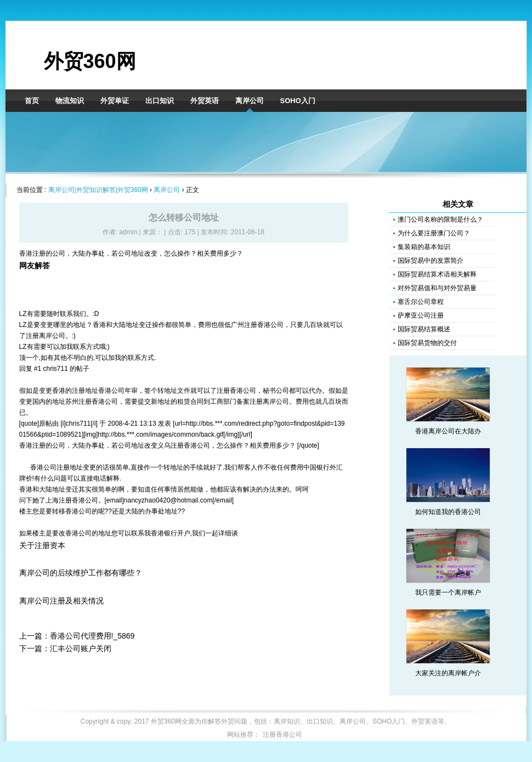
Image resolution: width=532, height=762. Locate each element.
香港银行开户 (171, 533)
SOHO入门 (298, 101)
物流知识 (70, 101)
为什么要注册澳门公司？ (434, 233)
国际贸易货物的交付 (427, 343)
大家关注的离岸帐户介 (448, 673)
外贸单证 (115, 101)
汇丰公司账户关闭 (81, 648)
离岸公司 (250, 101)
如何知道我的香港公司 (448, 512)
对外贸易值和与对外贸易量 (437, 288)
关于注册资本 (42, 545)
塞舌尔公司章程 (421, 302)
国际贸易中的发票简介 (431, 261)
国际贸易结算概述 (424, 329)
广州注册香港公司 (257, 325)
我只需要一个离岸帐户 (448, 592)
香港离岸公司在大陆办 (448, 431)
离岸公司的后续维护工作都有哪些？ (81, 573)
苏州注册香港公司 (92, 402)
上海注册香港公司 (72, 500)
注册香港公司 (236, 391)
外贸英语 (205, 101)
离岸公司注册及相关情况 (61, 601)
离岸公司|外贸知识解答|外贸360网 (98, 190)
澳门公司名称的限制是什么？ (440, 219)
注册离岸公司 (46, 336)
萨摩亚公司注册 (421, 315)
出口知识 (160, 101)
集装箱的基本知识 (424, 247)
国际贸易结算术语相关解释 (437, 274)
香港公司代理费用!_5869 (92, 636)
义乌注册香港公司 (184, 445)
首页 (32, 101)
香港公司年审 (118, 391)
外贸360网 (90, 61)
